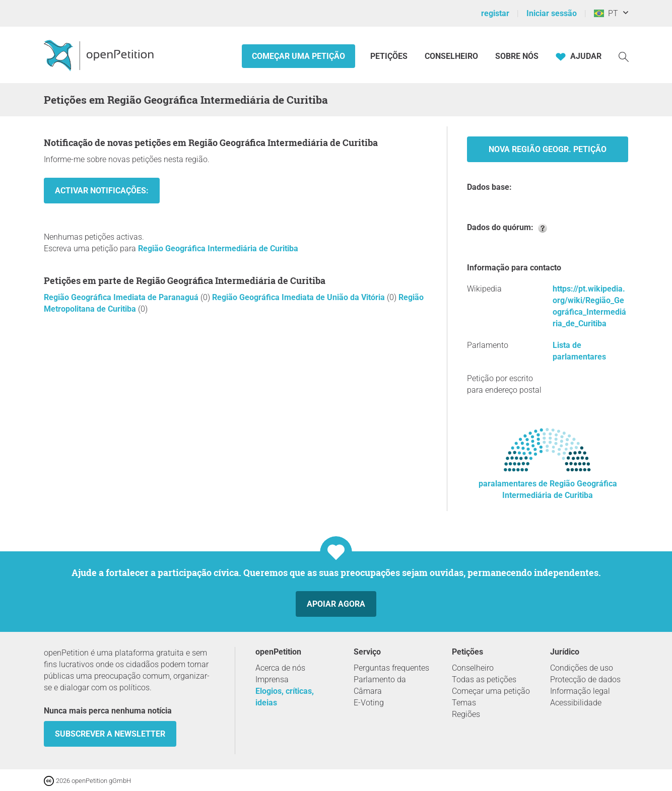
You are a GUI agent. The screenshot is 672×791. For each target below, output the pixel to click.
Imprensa (272, 679)
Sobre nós (517, 56)
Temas (464, 703)
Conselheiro (451, 56)
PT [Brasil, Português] (606, 13)
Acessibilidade (576, 703)
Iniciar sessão (552, 13)
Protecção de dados (585, 679)
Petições (390, 56)
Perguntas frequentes (391, 668)
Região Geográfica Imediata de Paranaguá (122, 297)
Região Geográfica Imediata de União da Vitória (299, 297)
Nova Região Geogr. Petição (548, 149)
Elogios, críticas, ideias (285, 697)
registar (495, 13)
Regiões (466, 714)
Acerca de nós (280, 668)
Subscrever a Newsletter (110, 734)
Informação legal (580, 691)
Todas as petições (484, 679)
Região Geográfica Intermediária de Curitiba (218, 248)
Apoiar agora (336, 604)
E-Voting (369, 703)
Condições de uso (582, 668)
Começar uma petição (298, 56)
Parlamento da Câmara (380, 685)
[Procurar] (624, 56)
